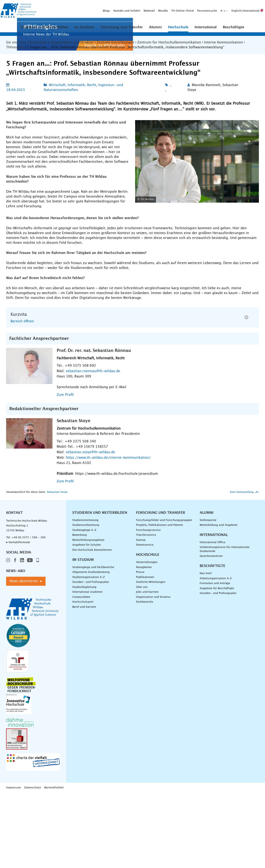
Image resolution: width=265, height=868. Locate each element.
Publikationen (145, 652)
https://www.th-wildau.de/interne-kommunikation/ (108, 533)
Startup (141, 615)
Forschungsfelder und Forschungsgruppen (164, 595)
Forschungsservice (148, 605)
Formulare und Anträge (215, 658)
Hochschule (178, 30)
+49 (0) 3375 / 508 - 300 (29, 612)
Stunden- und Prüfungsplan (91, 657)
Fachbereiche (145, 677)
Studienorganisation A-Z (89, 652)
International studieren (87, 667)
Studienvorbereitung (86, 600)
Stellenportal (208, 595)
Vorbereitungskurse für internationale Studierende (225, 624)
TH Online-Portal (117, 5)
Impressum (13, 863)
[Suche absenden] (96, 15)
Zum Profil (65, 470)
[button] (45, 30)
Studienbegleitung (84, 662)
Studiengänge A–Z (84, 605)
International (206, 30)
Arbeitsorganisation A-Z (216, 653)
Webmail (83, 5)
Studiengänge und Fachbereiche (93, 642)
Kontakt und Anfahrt (61, 5)
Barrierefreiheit (54, 863)
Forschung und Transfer (122, 30)
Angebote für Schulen (87, 620)
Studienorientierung (85, 595)
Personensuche (141, 5)
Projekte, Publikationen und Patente (159, 600)
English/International (182, 5)
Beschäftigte (233, 30)
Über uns (142, 662)
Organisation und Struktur (153, 672)
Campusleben (81, 672)
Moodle (97, 5)
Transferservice (146, 610)
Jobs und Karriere (147, 667)
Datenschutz (33, 863)
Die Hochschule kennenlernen (92, 625)
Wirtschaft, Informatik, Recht (73, 160)
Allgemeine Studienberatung (91, 647)
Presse (140, 647)
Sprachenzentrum (211, 631)
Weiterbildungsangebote (88, 615)
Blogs (41, 5)
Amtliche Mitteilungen (151, 657)
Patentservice (145, 620)
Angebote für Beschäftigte (217, 663)
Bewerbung (79, 610)
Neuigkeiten (144, 642)
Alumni (155, 30)
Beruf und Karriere (84, 682)
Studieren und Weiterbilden (45, 30)
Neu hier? (206, 648)
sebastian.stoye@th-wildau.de (90, 527)
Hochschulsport (83, 677)
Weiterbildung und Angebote (219, 600)
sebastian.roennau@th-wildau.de (93, 446)
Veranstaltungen (147, 637)
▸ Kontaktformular (18, 617)
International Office (212, 617)
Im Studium (84, 30)
